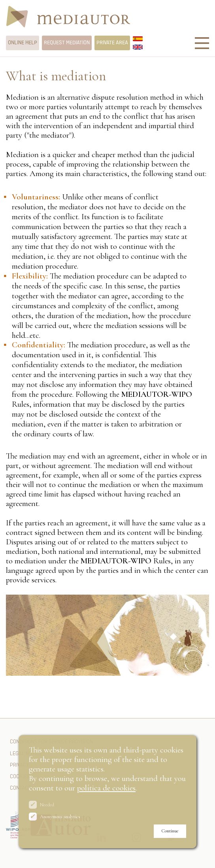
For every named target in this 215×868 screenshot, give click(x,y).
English (138, 47)
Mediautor (68, 18)
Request (67, 43)
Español (138, 39)
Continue (170, 831)
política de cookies (106, 788)
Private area (112, 43)
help (23, 43)
